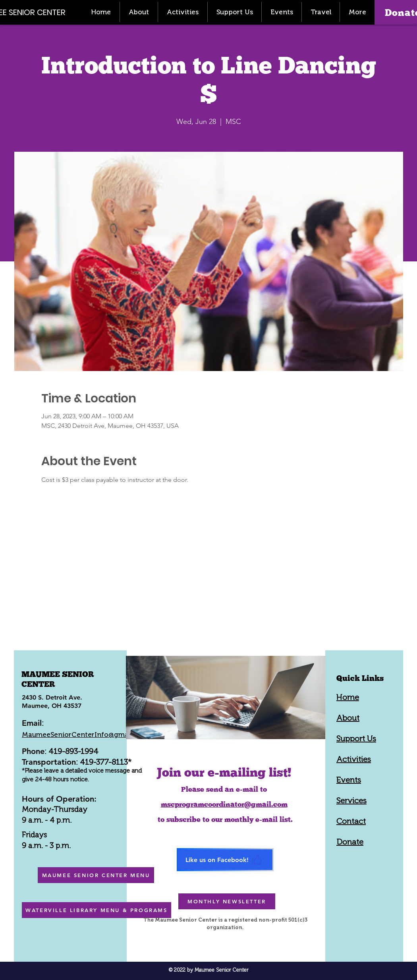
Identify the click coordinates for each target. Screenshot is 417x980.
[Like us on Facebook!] (225, 860)
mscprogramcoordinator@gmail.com (224, 804)
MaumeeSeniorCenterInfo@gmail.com (85, 735)
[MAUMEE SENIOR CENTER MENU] (96, 875)
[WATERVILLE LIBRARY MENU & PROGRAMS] (97, 910)
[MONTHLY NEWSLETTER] (227, 901)
